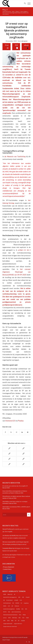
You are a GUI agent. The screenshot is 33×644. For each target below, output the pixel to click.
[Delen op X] (11, 432)
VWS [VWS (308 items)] (4, 621)
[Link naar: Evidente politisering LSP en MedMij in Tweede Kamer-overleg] (9, 464)
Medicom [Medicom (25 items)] (17, 606)
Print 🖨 (7, 47)
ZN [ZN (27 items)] (19, 621)
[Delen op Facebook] (5, 432)
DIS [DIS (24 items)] (4, 600)
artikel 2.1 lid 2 (24, 250)
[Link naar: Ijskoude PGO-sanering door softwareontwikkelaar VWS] (23, 454)
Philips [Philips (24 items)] (24, 615)
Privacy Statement (9, 567)
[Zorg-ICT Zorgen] (14, 4)
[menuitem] (24, 4)
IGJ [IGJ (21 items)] (21, 603)
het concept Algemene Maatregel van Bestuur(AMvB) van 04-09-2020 (16, 272)
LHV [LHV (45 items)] (9, 606)
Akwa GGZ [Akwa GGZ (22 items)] (10, 594)
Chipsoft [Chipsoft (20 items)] (28, 597)
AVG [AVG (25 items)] (19, 597)
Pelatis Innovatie (18, 637)
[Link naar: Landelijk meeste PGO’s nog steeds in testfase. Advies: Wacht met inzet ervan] (23, 448)
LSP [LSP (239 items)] (12, 606)
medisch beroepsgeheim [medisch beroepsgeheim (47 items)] (9, 609)
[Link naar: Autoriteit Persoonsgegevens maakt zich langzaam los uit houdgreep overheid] (9, 454)
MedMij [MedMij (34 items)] (18, 609)
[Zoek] (24, 4)
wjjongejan (24, 41)
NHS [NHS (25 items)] (26, 609)
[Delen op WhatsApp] (17, 432)
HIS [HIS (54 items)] (13, 603)
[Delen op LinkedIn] (22, 432)
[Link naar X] (27, 642)
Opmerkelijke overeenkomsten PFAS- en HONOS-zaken (16, 507)
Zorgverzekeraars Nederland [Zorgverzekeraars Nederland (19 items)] (10, 626)
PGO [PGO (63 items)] (20, 615)
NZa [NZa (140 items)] (9, 612)
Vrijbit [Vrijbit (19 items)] (27, 618)
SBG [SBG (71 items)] (20, 618)
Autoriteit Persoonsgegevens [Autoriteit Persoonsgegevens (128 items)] (10, 597)
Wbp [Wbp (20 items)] (12, 621)
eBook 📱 (26, 47)
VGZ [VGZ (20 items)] (23, 618)
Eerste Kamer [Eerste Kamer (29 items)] (10, 600)
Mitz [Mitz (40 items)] (22, 609)
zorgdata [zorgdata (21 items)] (23, 621)
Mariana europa (7, 542)
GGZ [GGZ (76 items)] (21, 600)
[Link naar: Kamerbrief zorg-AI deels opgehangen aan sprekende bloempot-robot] (9, 448)
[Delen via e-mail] (28, 432)
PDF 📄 (17, 47)
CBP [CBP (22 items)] (23, 597)
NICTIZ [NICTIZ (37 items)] (5, 612)
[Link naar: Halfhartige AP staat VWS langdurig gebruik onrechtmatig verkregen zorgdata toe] (23, 459)
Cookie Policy (7, 569)
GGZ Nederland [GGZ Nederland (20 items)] (7, 603)
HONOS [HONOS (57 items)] (17, 603)
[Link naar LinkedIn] (29, 642)
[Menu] (28, 4)
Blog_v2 (5, 10)
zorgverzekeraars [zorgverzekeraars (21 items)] (18, 624)
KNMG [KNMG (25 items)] (5, 606)
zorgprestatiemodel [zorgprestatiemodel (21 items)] (8, 624)
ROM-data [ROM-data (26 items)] (15, 618)
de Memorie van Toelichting (15, 156)
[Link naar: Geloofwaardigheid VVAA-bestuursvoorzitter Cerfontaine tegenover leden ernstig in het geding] (9, 459)
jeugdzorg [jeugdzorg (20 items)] (26, 603)
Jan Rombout (6, 535)
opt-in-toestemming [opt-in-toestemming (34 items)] (16, 612)
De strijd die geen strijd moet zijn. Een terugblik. (14, 486)
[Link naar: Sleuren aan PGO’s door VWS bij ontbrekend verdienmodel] (23, 464)
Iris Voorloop (6, 555)
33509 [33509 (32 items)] (5, 594)
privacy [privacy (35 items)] (5, 618)
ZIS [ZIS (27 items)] (16, 621)
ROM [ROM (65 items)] (9, 618)
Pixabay (21, 421)
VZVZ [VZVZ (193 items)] (8, 621)
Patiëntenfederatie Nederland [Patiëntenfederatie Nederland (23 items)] (10, 615)
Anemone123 (10, 421)
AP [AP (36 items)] (15, 594)
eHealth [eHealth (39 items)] (16, 600)
